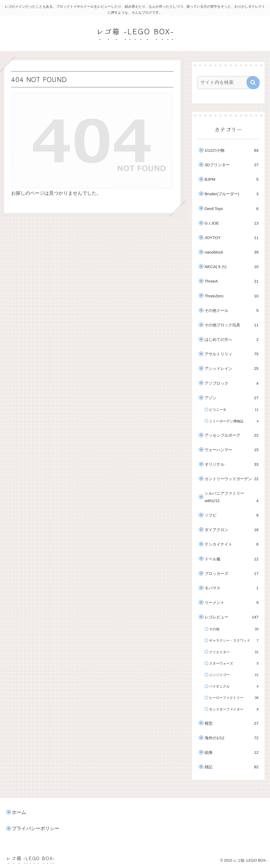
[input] (226, 83)
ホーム (19, 812)
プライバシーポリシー (36, 828)
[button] (253, 83)
